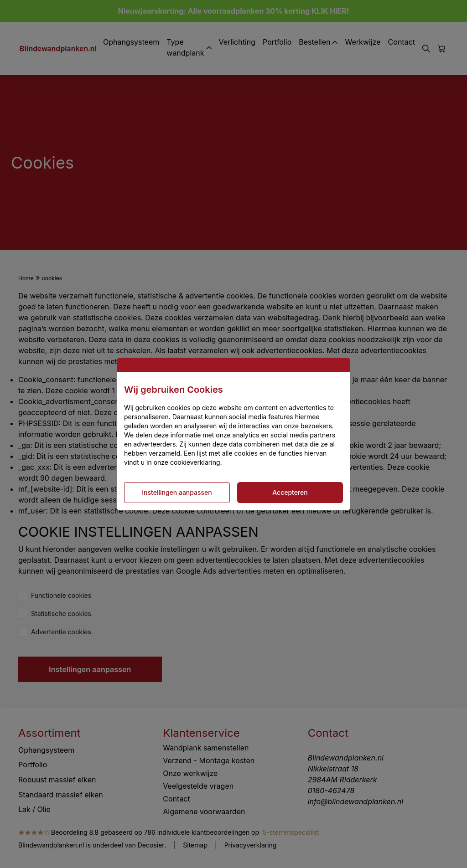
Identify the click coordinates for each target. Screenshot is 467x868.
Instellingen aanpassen (177, 492)
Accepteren (290, 492)
